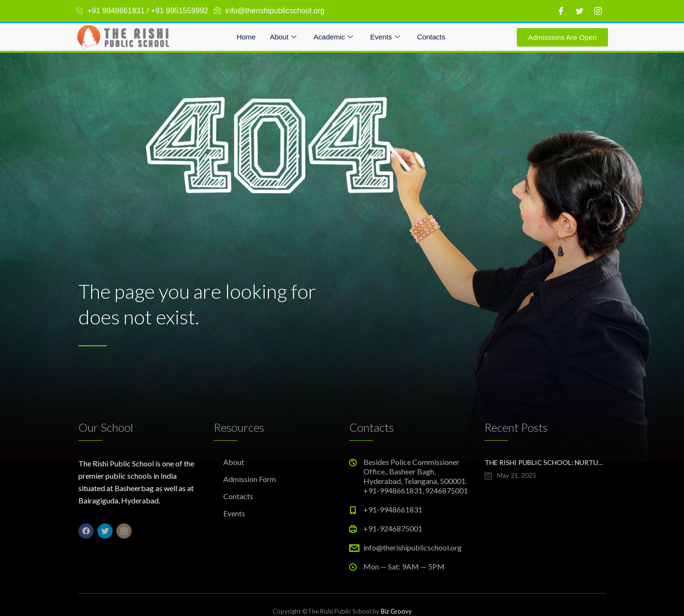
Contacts (431, 37)
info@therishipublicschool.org (413, 547)
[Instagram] (598, 11)
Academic (333, 37)
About (283, 37)
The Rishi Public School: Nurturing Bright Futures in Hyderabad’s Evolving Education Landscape (545, 462)
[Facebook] (561, 11)
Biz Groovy (396, 611)
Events (385, 37)
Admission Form (250, 479)
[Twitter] (579, 11)
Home (246, 37)
